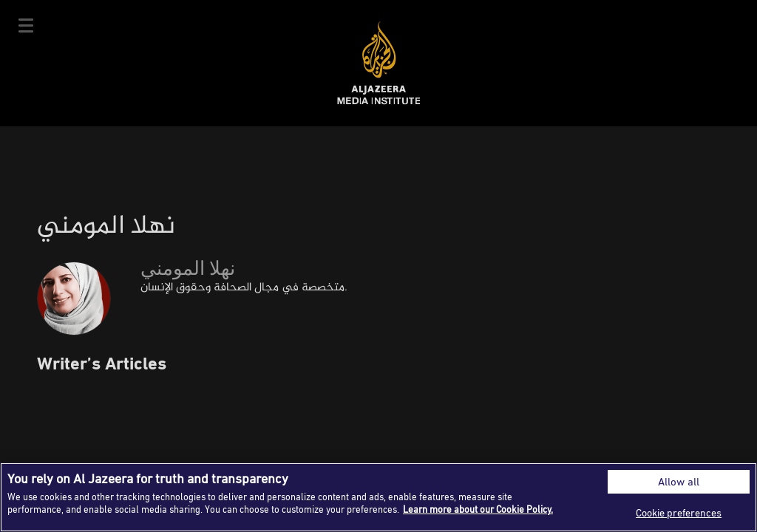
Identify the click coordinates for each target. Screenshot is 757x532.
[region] (378, 497)
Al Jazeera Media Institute (379, 63)
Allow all (679, 481)
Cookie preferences (679, 512)
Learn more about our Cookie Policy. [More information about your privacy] (478, 509)
